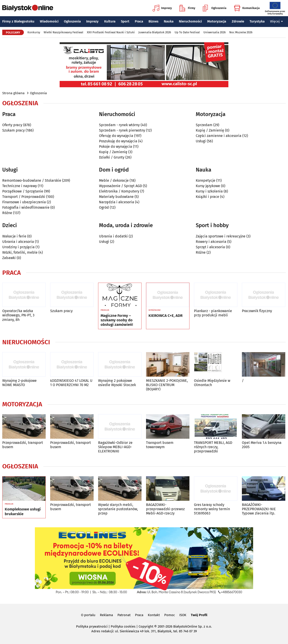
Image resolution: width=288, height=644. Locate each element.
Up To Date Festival (187, 32)
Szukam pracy (13, 130)
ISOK (183, 615)
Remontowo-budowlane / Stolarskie (32, 180)
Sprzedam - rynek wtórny (119, 125)
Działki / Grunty (112, 157)
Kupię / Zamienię (113, 152)
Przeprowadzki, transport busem (23, 445)
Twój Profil (199, 615)
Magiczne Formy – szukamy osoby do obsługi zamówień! (117, 320)
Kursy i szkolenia (209, 191)
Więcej (277, 21)
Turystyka (257, 21)
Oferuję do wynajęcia (116, 136)
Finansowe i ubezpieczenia (24, 202)
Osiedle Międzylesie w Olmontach (212, 383)
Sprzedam (204, 125)
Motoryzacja (217, 21)
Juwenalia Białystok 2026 (155, 32)
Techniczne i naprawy (20, 186)
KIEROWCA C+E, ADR (165, 316)
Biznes (153, 21)
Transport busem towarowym (160, 445)
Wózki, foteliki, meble (20, 252)
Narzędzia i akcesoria (117, 202)
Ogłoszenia (215, 8)
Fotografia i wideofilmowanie (26, 207)
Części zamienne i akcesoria (219, 136)
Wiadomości (49, 21)
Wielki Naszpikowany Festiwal (63, 32)
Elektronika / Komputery (119, 191)
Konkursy (34, 32)
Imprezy (162, 8)
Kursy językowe (208, 186)
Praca (139, 21)
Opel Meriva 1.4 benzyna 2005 (262, 445)
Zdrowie (238, 21)
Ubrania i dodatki (113, 236)
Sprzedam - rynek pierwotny (122, 130)
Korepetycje (206, 180)
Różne (7, 213)
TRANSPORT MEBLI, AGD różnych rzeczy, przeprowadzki (213, 447)
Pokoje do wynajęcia (116, 146)
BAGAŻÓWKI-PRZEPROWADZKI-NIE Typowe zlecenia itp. (259, 509)
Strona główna (13, 93)
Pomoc (170, 615)
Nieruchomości (190, 21)
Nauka (169, 21)
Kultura (110, 21)
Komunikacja (247, 8)
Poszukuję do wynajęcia (118, 141)
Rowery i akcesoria (211, 242)
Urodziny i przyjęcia (18, 247)
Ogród (104, 207)
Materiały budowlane (116, 197)
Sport (125, 21)
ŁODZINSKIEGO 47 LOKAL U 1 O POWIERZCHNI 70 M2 (71, 383)
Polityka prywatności (92, 626)
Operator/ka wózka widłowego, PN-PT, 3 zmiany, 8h (18, 315)
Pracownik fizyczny (257, 311)
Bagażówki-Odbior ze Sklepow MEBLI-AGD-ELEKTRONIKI (115, 447)
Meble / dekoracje (114, 180)
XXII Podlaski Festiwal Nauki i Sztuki (111, 32)
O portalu (88, 615)
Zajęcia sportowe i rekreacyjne (221, 236)
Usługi (201, 141)
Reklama (106, 615)
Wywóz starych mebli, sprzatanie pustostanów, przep (118, 509)
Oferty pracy (12, 125)
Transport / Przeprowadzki (24, 197)
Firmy (187, 8)
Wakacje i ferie (14, 236)
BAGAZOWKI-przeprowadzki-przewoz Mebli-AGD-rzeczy (165, 509)
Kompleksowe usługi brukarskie (23, 512)
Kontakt (154, 615)
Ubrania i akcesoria (18, 242)
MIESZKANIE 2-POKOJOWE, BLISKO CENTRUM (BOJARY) (167, 385)
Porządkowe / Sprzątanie (23, 191)
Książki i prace (207, 197)
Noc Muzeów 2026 (241, 32)
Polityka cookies (123, 626)
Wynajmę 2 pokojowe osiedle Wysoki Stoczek (117, 383)
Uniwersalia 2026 (215, 32)
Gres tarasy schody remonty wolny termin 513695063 (212, 509)
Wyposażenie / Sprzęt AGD (120, 186)
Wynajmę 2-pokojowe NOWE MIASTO (19, 383)
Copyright (146, 626)
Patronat (124, 615)
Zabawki (9, 258)
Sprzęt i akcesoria (210, 247)
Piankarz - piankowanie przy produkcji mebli (213, 313)
